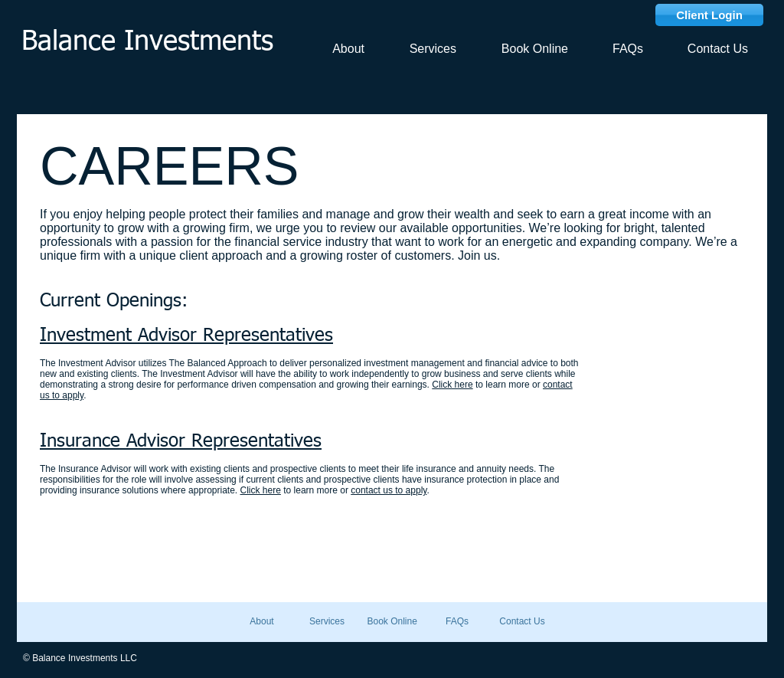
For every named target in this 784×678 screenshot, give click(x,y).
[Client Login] (709, 15)
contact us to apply (389, 490)
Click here (452, 385)
